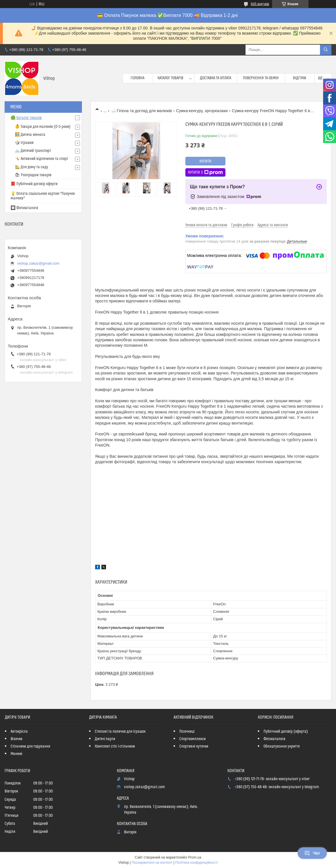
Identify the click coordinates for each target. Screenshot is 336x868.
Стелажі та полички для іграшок (120, 732)
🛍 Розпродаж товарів (33, 175)
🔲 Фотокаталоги (24, 208)
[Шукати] (326, 50)
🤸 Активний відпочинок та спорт (42, 159)
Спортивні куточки (194, 746)
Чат (312, 853)
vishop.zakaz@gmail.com (38, 263)
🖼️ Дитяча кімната (30, 135)
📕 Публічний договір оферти (34, 184)
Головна (137, 78)
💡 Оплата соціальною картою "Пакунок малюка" (43, 196)
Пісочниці (187, 732)
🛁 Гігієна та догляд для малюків (141, 111)
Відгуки (300, 78)
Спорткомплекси (192, 739)
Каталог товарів (170, 78)
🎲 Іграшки (24, 143)
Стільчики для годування (30, 746)
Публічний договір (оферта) (286, 732)
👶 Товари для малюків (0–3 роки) (43, 127)
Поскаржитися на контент (152, 863)
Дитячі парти (105, 739)
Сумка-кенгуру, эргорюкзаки (202, 111)
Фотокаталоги (274, 739)
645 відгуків (260, 4)
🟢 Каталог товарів (26, 118)
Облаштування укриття (282, 746)
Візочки (16, 739)
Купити (205, 161)
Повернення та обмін (261, 78)
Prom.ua (195, 857)
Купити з (205, 173)
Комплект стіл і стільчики (115, 746)
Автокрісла (19, 732)
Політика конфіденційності (197, 863)
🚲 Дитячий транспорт (33, 151)
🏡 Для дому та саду (32, 167)
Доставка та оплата (216, 78)
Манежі (16, 754)
